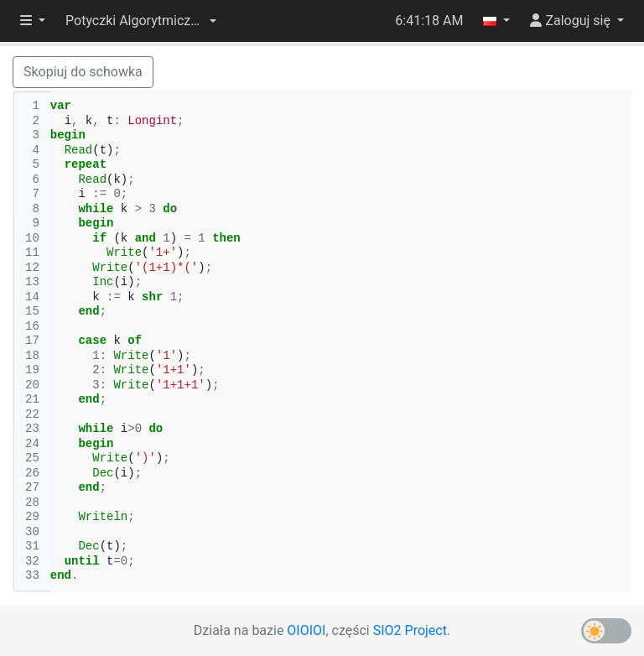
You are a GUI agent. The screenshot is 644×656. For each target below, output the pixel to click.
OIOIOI (306, 630)
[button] (141, 21)
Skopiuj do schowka (83, 72)
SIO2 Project (410, 630)
